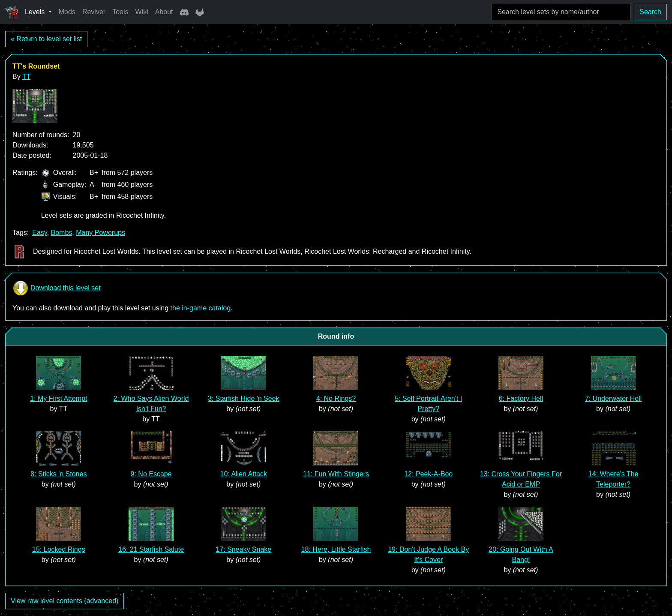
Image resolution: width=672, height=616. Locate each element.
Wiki (142, 12)
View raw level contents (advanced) (64, 601)
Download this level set (57, 288)
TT (27, 77)
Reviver (94, 12)
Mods (67, 12)
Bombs (62, 233)
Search (650, 12)
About (164, 12)
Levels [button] (36, 12)
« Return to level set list (46, 39)
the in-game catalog (201, 308)
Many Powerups (100, 233)
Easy (39, 233)
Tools (120, 12)
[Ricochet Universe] (12, 12)
